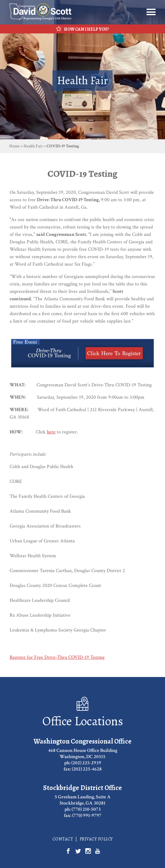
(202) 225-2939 (86, 763)
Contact (63, 839)
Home (15, 146)
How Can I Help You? (83, 29)
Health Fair (33, 146)
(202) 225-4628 (87, 769)
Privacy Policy (96, 839)
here (51, 432)
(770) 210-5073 (86, 809)
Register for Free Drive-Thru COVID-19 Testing (57, 657)
